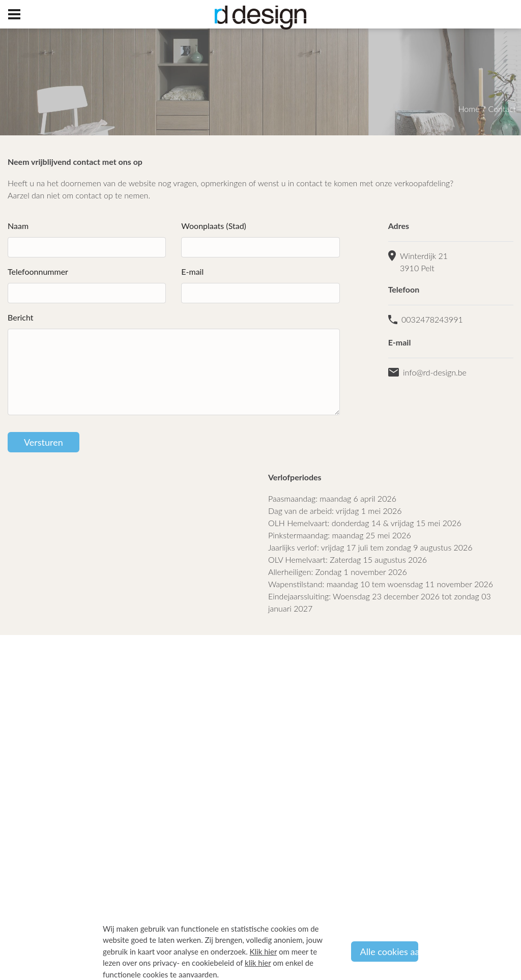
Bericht (21, 317)
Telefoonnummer (38, 271)
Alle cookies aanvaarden (389, 952)
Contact (502, 109)
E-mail (192, 271)
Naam (18, 226)
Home (469, 109)
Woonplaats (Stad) (214, 226)
